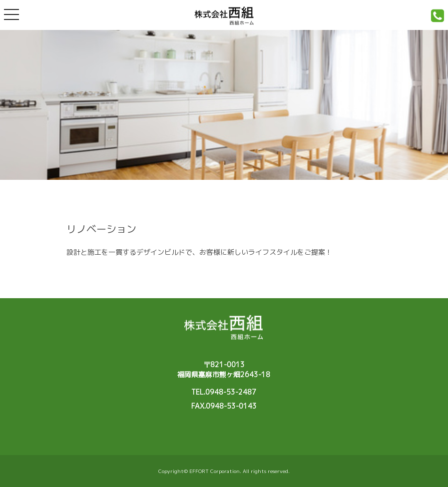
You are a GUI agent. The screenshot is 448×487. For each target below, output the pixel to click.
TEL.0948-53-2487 (224, 392)
